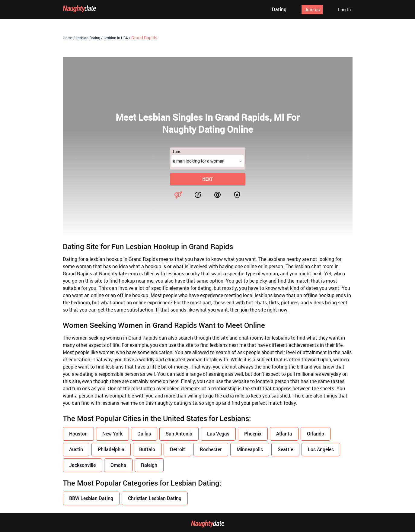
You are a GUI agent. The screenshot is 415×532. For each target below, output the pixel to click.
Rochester (211, 449)
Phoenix (253, 434)
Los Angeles (321, 449)
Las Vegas (218, 434)
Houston (78, 434)
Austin (76, 449)
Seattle (285, 449)
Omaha (118, 465)
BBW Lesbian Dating (91, 498)
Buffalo (147, 449)
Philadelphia (111, 449)
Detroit (177, 449)
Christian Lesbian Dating (155, 498)
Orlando (316, 434)
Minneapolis (250, 449)
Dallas (144, 434)
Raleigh (149, 465)
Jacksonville (82, 465)
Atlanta (284, 434)
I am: (177, 151)
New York (112, 434)
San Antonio (179, 434)
